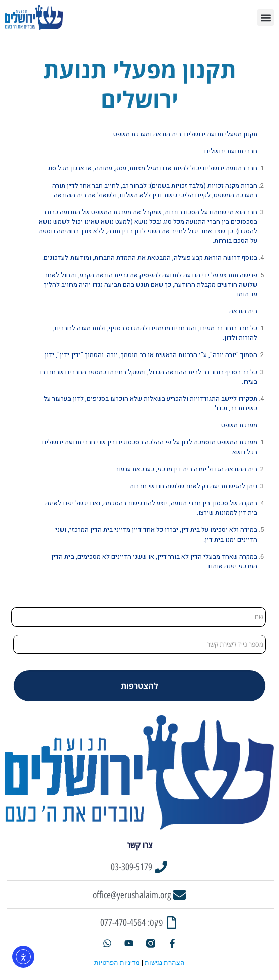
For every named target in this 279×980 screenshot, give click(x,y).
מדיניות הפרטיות (117, 963)
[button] (266, 17)
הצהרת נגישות (165, 963)
